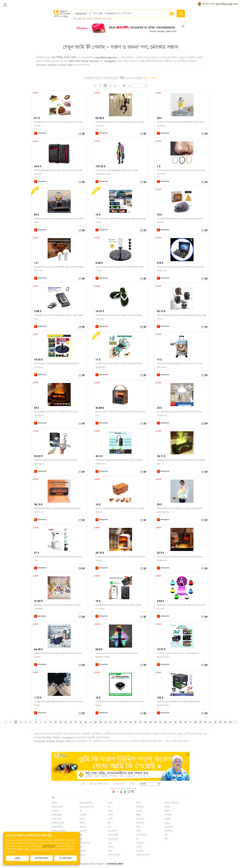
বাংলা (138, 815)
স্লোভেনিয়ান (169, 827)
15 (81, 722)
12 (66, 722)
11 (61, 722)
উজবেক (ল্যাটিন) (86, 803)
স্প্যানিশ (167, 819)
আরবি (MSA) (57, 815)
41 (210, 722)
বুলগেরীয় (140, 819)
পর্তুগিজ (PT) (113, 839)
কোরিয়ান (83, 827)
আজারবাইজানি (57, 807)
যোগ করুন (151, 78)
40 (205, 722)
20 (106, 722)
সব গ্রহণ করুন (66, 858)
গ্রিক (81, 835)
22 (116, 722)
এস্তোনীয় (83, 815)
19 (101, 722)
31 (160, 722)
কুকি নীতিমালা (49, 846)
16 (86, 722)
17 (91, 722)
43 (220, 722)
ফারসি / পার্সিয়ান (114, 855)
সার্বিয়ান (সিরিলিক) (171, 803)
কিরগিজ (83, 823)
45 (124, 86)
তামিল (110, 819)
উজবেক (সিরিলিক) (87, 807)
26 (135, 722)
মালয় (138, 827)
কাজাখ (82, 819)
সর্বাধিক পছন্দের (94, 78)
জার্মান (110, 803)
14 (76, 722)
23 (120, 722)
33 (170, 722)
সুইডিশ (167, 811)
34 (175, 722)
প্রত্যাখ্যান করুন (42, 858)
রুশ (137, 839)
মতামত (132, 784)
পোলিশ (111, 847)
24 (125, 722)
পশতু (110, 843)
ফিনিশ (138, 803)
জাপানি (82, 855)
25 (130, 722)
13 (71, 722)
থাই (109, 827)
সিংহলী (167, 807)
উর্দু (81, 811)
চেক (81, 847)
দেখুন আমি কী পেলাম (99, 784)
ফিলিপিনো (140, 807)
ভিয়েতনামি (140, 823)
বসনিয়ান (139, 811)
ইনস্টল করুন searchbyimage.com (218, 4)
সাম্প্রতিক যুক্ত (111, 78)
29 (150, 722)
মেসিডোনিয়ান (141, 835)
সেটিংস (17, 858)
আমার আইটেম (134, 78)
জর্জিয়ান (83, 851)
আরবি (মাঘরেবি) (58, 823)
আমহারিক (55, 811)
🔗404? (36, 93)
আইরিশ (54, 803)
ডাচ (109, 807)
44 (225, 722)
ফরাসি (110, 851)
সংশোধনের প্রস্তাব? (115, 864)
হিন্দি (166, 835)
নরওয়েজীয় (112, 831)
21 (110, 722)
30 (155, 722)
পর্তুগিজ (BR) (113, 835)
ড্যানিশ (110, 811)
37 (190, 722)
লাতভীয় (139, 847)
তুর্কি (109, 823)
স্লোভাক (167, 823)
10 (56, 722)
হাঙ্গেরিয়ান (168, 831)
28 (145, 722)
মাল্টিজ (139, 831)
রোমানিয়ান (140, 843)
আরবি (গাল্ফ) (56, 819)
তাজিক (111, 815)
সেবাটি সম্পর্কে (119, 784)
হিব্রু (166, 839)
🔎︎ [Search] (146, 86)
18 (96, 722)
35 (180, 722)
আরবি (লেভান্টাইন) (58, 831)
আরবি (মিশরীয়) (57, 827)
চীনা (81, 839)
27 (140, 722)
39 (200, 722)
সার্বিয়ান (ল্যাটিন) (142, 855)
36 (185, 722)
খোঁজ (83, 784)
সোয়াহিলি (168, 815)
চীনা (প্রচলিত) (85, 843)
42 (215, 722)
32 (165, 722)
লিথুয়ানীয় (140, 851)
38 (195, 722)
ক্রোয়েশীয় (83, 831)
